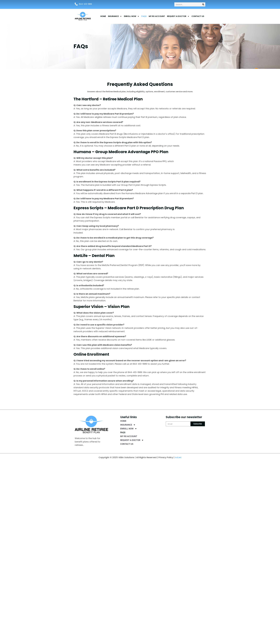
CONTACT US (198, 16)
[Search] (203, 4)
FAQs (144, 16)
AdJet (178, 457)
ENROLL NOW (132, 16)
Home (103, 16)
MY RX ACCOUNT (157, 16)
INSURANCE (115, 16)
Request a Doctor (178, 16)
